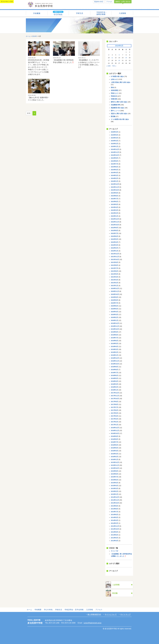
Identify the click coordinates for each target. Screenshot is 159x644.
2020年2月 (114, 317)
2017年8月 (114, 404)
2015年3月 (114, 488)
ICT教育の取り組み (117, 76)
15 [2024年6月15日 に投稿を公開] (126, 58)
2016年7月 (114, 442)
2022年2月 (114, 248)
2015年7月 (114, 477)
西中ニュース (115, 111)
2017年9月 (114, 402)
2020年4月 (114, 312)
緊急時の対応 (99, 2)
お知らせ (114, 79)
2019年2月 (114, 352)
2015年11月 (115, 465)
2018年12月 (115, 358)
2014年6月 (114, 515)
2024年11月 (115, 152)
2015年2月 (114, 491)
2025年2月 (114, 144)
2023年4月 (114, 207)
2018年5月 (114, 378)
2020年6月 (114, 306)
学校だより (115, 93)
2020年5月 (114, 309)
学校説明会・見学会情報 (101, 13)
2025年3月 (114, 141)
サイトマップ (125, 614)
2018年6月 (114, 375)
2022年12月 (115, 219)
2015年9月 (114, 471)
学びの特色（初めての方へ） (58, 13)
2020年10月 (115, 294)
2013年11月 (115, 526)
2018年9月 (114, 367)
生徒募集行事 (115, 105)
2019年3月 (114, 349)
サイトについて (111, 614)
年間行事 (114, 99)
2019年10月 (115, 329)
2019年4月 (114, 346)
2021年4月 (114, 277)
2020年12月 (115, 288)
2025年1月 (114, 146)
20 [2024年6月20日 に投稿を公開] (119, 60)
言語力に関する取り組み (119, 114)
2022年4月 (114, 242)
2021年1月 (114, 286)
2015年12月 (115, 462)
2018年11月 (115, 361)
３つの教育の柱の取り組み (120, 119)
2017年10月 (115, 399)
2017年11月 (115, 396)
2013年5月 (114, 538)
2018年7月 (114, 373)
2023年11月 (115, 187)
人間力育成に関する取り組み (121, 82)
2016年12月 (115, 428)
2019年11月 (115, 326)
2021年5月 (114, 274)
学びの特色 (48, 610)
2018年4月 (114, 381)
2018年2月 (114, 387)
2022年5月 (114, 239)
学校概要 (37, 13)
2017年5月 (114, 413)
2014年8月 (114, 509)
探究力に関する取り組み (119, 102)
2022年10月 (115, 225)
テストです (115, 551)
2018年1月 (114, 390)
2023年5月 (114, 204)
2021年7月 (114, 268)
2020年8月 (114, 300)
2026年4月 (114, 132)
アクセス (109, 2)
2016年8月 (114, 439)
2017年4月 (114, 416)
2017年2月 (114, 422)
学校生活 (79, 13)
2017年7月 (114, 407)
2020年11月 (115, 291)
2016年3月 (114, 454)
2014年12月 (115, 497)
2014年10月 (115, 503)
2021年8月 (114, 265)
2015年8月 (114, 474)
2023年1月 (114, 216)
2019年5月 (114, 343)
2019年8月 (114, 335)
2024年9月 (114, 158)
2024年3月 (114, 175)
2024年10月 (115, 155)
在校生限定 (115, 90)
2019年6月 (114, 341)
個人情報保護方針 (94, 614)
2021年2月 (114, 283)
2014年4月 (114, 520)
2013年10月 (115, 529)
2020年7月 (114, 303)
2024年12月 (115, 149)
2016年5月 (114, 448)
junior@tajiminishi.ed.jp (93, 623)
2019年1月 (114, 355)
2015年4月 (114, 486)
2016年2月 (114, 457)
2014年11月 (115, 500)
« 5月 (109, 66)
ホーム (28, 36)
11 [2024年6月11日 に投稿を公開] (112, 58)
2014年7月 (114, 512)
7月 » (114, 66)
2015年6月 (114, 480)
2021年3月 (114, 280)
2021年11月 (115, 257)
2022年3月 (114, 245)
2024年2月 (114, 178)
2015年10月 (115, 468)
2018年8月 (114, 370)
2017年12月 (115, 393)
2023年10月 (115, 190)
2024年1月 (114, 181)
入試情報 (122, 13)
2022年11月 (115, 222)
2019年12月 (115, 323)
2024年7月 (114, 164)
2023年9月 (114, 193)
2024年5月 (114, 170)
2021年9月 (114, 262)
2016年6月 (114, 445)
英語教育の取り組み (118, 108)
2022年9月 (114, 228)
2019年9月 (114, 332)
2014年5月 (114, 517)
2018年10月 (115, 364)
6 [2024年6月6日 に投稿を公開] (119, 55)
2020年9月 (114, 297)
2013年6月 (114, 535)
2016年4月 (114, 451)
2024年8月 (114, 161)
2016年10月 (115, 433)
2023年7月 (114, 199)
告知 (112, 87)
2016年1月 (114, 459)
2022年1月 (114, 251)
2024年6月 (114, 167)
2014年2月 (114, 523)
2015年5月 (114, 483)
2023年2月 (114, 213)
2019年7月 (114, 338)
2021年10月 (115, 259)
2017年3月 (114, 419)
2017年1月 (114, 425)
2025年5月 (114, 135)
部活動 (113, 116)
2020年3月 (114, 315)
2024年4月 (114, 173)
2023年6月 (114, 202)
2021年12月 (115, 254)
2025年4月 (114, 138)
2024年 (34, 36)
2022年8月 (114, 230)
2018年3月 (114, 384)
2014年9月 (114, 506)
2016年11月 (115, 431)
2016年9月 (114, 436)
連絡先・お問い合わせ (123, 2)
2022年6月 (114, 236)
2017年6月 (114, 410)
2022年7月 (114, 233)
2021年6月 (114, 271)
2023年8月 (114, 196)
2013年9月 (114, 532)
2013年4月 (114, 541)
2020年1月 (114, 320)
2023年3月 (114, 210)
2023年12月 (115, 184)
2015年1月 (114, 494)
